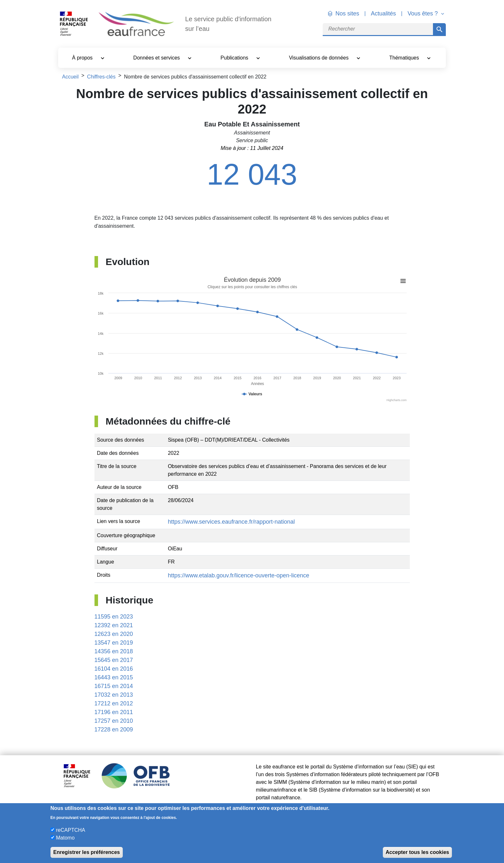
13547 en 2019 (114, 643)
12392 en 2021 (114, 625)
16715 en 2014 (114, 686)
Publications (235, 58)
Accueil (70, 77)
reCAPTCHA (71, 830)
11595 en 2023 (114, 617)
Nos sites (347, 14)
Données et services (157, 58)
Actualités (383, 14)
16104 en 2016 (114, 669)
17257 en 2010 (114, 721)
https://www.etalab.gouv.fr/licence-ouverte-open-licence (239, 575)
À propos (83, 58)
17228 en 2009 (114, 730)
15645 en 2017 (114, 660)
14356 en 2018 (114, 651)
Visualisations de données (319, 58)
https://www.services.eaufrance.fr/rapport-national (231, 522)
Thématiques (405, 58)
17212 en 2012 (114, 703)
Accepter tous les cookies (417, 852)
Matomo (65, 838)
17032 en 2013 (114, 695)
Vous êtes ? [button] (423, 14)
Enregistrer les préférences (87, 852)
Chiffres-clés (101, 77)
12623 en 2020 (114, 634)
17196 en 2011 (114, 712)
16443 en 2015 (114, 677)
